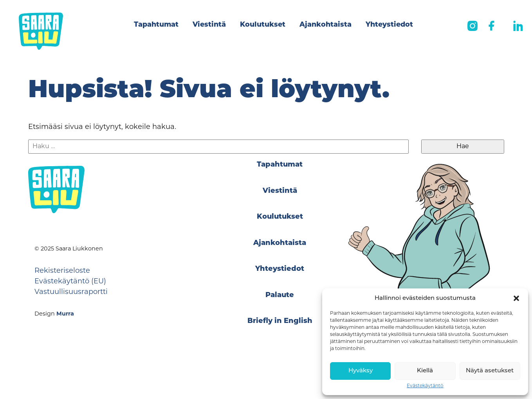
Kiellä (425, 371)
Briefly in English (280, 321)
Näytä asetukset (490, 371)
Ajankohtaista (326, 25)
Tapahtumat (156, 25)
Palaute (280, 295)
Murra (65, 314)
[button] (516, 298)
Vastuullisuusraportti (71, 292)
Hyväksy (361, 371)
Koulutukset (263, 25)
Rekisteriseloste (62, 271)
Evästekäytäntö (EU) (70, 282)
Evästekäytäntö (425, 386)
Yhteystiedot (389, 25)
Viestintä (209, 25)
